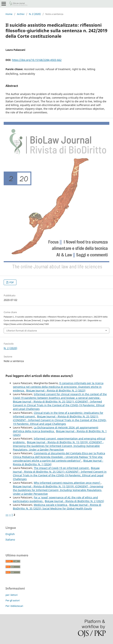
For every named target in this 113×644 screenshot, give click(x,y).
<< (7, 515)
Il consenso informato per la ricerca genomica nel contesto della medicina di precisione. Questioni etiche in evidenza (58, 387)
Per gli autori (13, 600)
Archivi (21, 14)
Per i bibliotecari (14, 606)
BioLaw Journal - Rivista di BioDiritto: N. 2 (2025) (74, 501)
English (10, 534)
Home (9, 14)
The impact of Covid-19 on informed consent (62, 468)
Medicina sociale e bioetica (51, 505)
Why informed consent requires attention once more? (67, 483)
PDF (11, 282)
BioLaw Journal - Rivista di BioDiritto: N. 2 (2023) (56, 390)
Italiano (10, 540)
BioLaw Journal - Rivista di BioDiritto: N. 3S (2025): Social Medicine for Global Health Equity (57, 507)
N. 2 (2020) (35, 14)
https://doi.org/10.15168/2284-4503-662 (37, 60)
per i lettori (12, 595)
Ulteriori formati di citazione (22, 331)
